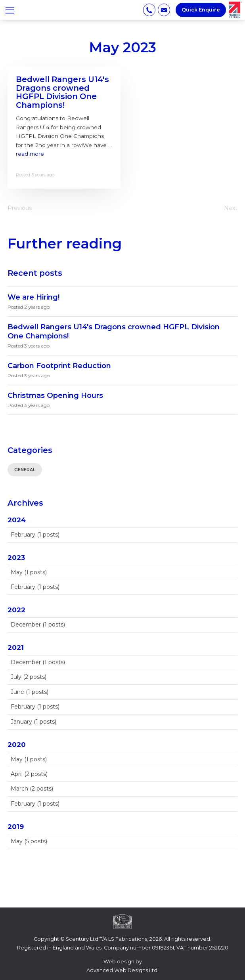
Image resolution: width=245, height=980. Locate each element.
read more (30, 154)
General (25, 470)
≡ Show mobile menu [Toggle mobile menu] (13, 10)
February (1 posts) (35, 535)
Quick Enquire (201, 10)
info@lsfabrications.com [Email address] (164, 10)
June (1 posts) (30, 692)
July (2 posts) (29, 677)
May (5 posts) (29, 841)
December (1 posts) (38, 625)
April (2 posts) (29, 774)
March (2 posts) (32, 789)
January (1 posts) (33, 722)
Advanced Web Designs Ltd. (122, 970)
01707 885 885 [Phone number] (149, 10)
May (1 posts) (29, 572)
